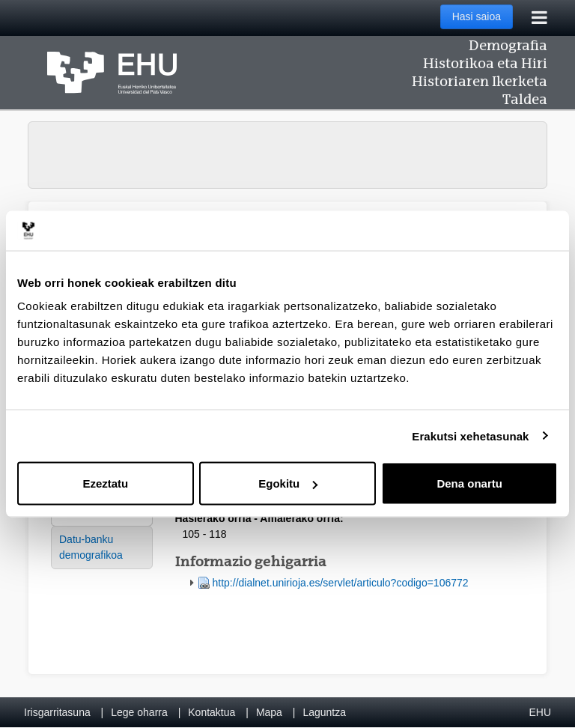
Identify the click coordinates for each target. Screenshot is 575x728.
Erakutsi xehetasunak (470, 436)
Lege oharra (139, 712)
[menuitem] (102, 547)
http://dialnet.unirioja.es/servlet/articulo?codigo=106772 (341, 583)
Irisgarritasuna (57, 712)
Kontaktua (212, 712)
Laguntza (324, 712)
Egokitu (288, 483)
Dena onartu (469, 483)
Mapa (269, 712)
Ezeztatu (105, 483)
